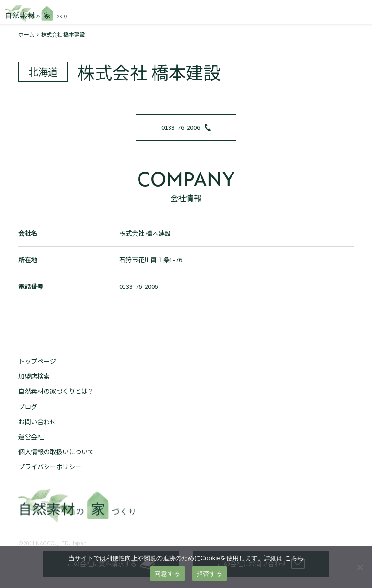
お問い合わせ (37, 421)
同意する (167, 574)
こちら (294, 558)
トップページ (37, 361)
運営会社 (31, 437)
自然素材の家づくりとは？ (56, 391)
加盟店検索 (34, 376)
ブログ (28, 406)
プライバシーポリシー (50, 467)
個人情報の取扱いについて (56, 452)
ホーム (26, 34)
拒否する (209, 574)
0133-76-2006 (186, 127)
